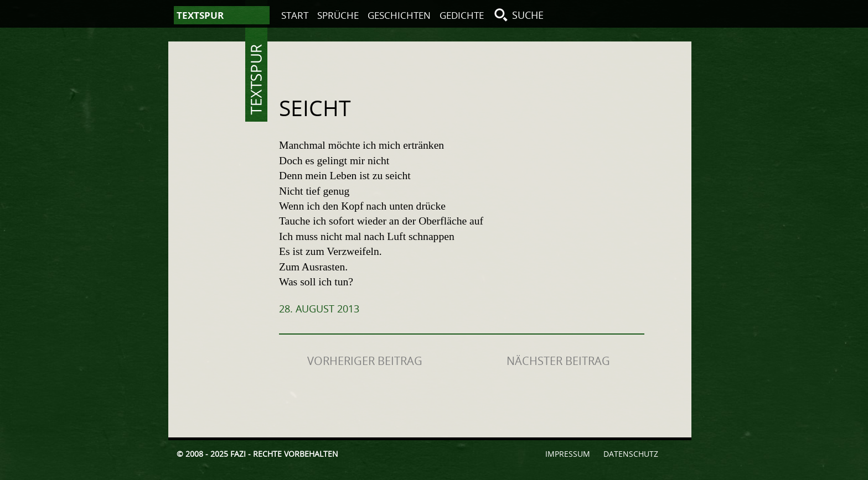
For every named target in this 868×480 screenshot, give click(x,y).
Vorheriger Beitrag (365, 361)
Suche (528, 15)
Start (295, 15)
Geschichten (399, 15)
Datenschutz (631, 454)
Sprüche (338, 15)
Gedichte (462, 15)
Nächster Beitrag (558, 361)
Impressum (568, 454)
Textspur (256, 80)
